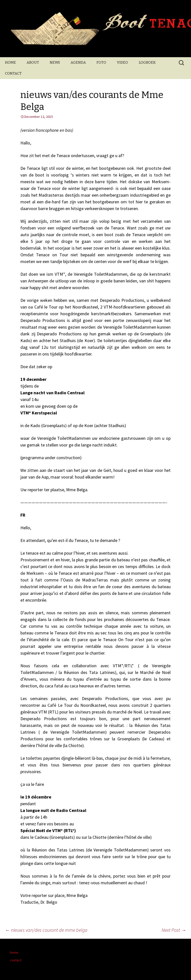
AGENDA (78, 63)
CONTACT (13, 73)
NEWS (55, 63)
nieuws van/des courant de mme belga (46, 930)
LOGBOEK (147, 63)
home (14, 952)
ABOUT (33, 63)
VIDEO (122, 63)
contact (16, 960)
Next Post (174, 930)
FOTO (101, 63)
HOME (10, 63)
